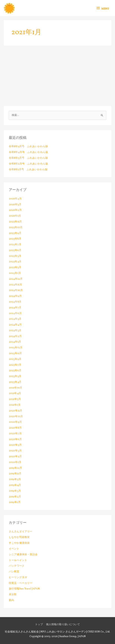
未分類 (13, 595)
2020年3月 (15, 451)
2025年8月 (15, 239)
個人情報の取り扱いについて (63, 625)
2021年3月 (15, 399)
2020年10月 (16, 417)
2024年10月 (16, 290)
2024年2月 (15, 336)
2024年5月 (15, 319)
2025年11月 (15, 222)
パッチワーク (17, 566)
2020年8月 (15, 428)
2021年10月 (15, 388)
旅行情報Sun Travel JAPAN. (24, 589)
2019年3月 (15, 491)
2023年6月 (15, 371)
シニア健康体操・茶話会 (23, 555)
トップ (39, 625)
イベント (14, 549)
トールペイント (18, 560)
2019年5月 (15, 479)
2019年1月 (15, 502)
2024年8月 (15, 302)
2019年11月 (15, 474)
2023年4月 (15, 382)
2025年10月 (16, 227)
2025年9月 (15, 233)
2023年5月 (15, 376)
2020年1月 (15, 462)
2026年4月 (15, 199)
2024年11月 (15, 285)
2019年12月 (15, 468)
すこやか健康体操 (19, 543)
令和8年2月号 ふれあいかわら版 (28, 164)
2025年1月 (15, 273)
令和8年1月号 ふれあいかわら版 (28, 170)
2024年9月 (15, 296)
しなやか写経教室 (19, 537)
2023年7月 (15, 365)
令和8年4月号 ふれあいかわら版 (28, 152)
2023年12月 (16, 348)
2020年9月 (15, 422)
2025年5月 (15, 256)
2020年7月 (15, 434)
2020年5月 (15, 445)
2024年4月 (15, 325)
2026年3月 (15, 205)
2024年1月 (15, 342)
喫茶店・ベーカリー (21, 583)
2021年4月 (15, 393)
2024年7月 (15, 308)
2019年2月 (15, 497)
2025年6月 (15, 250)
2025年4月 (15, 262)
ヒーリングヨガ (18, 577)
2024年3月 (15, 331)
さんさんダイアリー (21, 532)
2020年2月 (15, 457)
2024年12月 (16, 279)
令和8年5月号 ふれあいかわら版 (28, 147)
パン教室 (14, 572)
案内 (11, 600)
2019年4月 (15, 485)
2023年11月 (15, 353)
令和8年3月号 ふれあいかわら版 (28, 158)
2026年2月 (15, 210)
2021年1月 (15, 405)
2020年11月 (15, 411)
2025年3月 (15, 267)
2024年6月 (15, 313)
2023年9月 (15, 359)
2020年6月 (15, 439)
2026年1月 (15, 216)
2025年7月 (15, 245)
